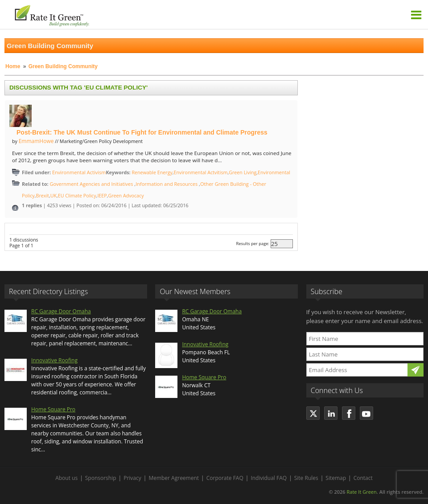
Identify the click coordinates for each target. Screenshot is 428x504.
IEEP (102, 196)
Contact (363, 478)
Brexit (43, 196)
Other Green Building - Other (233, 184)
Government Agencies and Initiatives (92, 184)
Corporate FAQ (225, 478)
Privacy (132, 478)
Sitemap (336, 478)
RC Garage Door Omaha (61, 311)
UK (53, 196)
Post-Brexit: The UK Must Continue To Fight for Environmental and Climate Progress (142, 132)
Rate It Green (361, 492)
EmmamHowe (36, 141)
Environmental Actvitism (201, 172)
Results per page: (253, 244)
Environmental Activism (79, 172)
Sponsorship (101, 478)
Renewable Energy (152, 172)
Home (13, 66)
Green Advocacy (126, 196)
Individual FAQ (269, 478)
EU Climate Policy (77, 196)
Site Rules (306, 478)
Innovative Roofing (54, 360)
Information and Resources (167, 184)
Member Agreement (174, 478)
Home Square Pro (53, 409)
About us (66, 478)
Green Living (243, 172)
